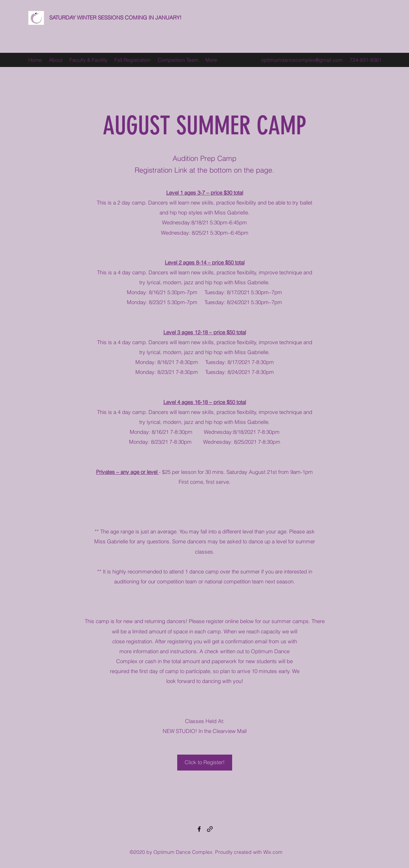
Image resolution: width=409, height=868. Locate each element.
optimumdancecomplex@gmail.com (302, 60)
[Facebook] (199, 829)
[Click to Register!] (205, 763)
